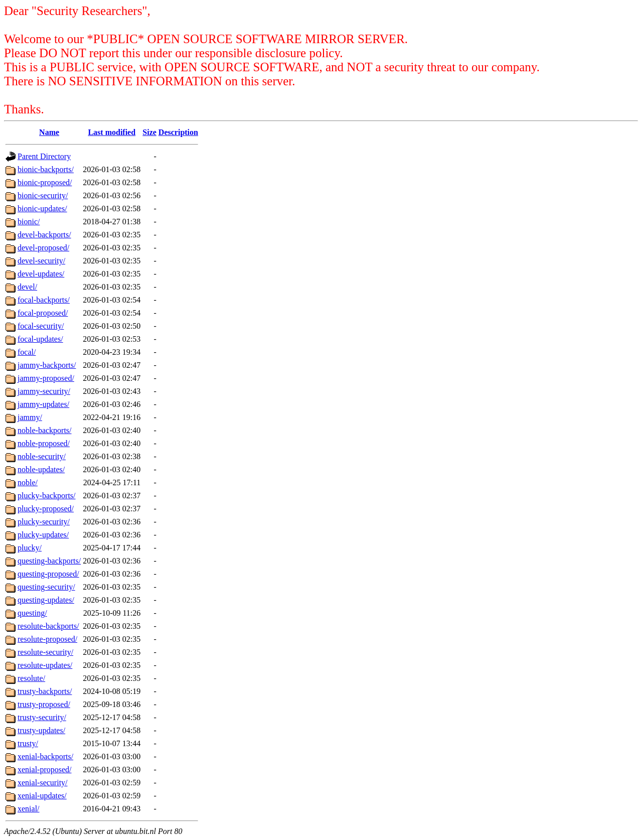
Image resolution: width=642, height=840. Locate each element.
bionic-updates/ (42, 208)
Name (49, 132)
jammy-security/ (44, 391)
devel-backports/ (44, 235)
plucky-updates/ (43, 535)
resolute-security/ (45, 652)
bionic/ (29, 222)
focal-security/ (41, 326)
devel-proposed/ (43, 248)
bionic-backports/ (46, 169)
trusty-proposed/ (44, 704)
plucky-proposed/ (46, 509)
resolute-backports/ (48, 626)
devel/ (27, 287)
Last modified (112, 132)
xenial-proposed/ (45, 769)
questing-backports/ (49, 561)
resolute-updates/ (45, 665)
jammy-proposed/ (46, 378)
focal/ (27, 352)
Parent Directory (44, 156)
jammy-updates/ (43, 404)
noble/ (28, 482)
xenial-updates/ (42, 796)
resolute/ (31, 678)
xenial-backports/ (45, 756)
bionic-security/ (43, 195)
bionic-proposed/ (45, 182)
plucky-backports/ (47, 496)
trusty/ (28, 743)
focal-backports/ (44, 300)
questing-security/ (46, 587)
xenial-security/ (43, 783)
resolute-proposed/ (47, 639)
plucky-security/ (44, 522)
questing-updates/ (46, 600)
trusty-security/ (42, 717)
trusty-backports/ (45, 691)
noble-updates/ (41, 469)
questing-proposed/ (48, 574)
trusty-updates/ (41, 730)
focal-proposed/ (43, 313)
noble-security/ (42, 456)
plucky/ (30, 548)
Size (149, 132)
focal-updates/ (40, 339)
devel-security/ (41, 261)
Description (178, 132)
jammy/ (30, 417)
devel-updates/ (41, 274)
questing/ (32, 613)
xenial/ (29, 809)
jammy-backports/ (47, 365)
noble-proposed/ (44, 443)
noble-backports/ (45, 430)
